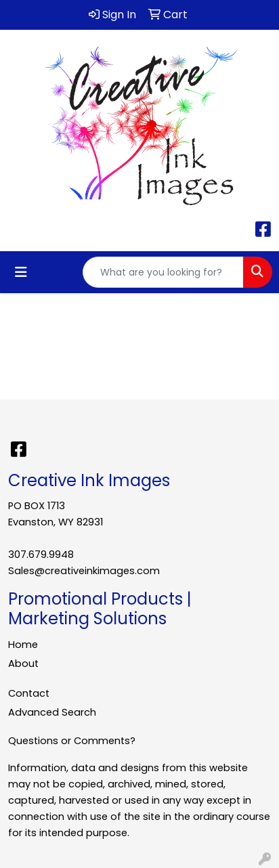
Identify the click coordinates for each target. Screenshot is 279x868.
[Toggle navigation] (21, 272)
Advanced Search (52, 712)
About (23, 664)
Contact (29, 693)
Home (23, 645)
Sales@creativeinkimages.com (84, 571)
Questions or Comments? (72, 741)
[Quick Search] (163, 272)
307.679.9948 (41, 555)
